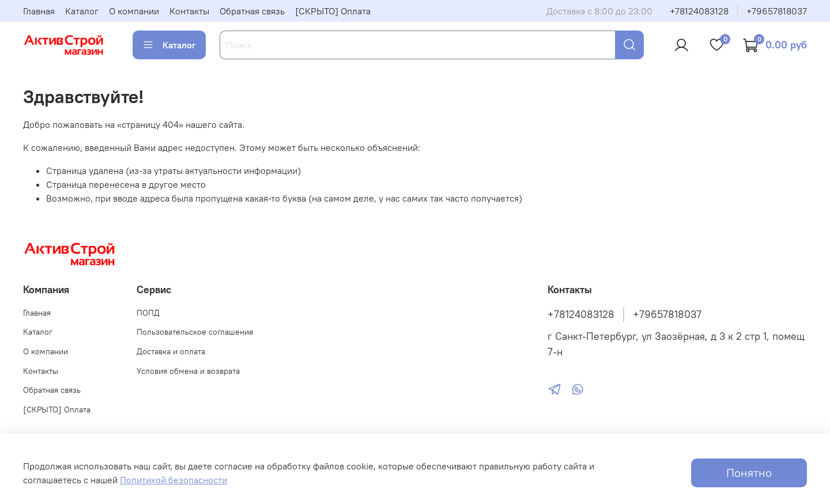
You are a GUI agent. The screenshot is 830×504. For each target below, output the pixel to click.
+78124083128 (699, 11)
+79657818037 (777, 11)
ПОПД (148, 313)
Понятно (749, 473)
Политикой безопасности (173, 480)
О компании (134, 11)
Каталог (82, 11)
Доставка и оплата (171, 351)
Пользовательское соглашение (195, 332)
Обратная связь (252, 11)
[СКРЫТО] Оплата (333, 11)
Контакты (189, 11)
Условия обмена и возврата (188, 371)
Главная (39, 11)
